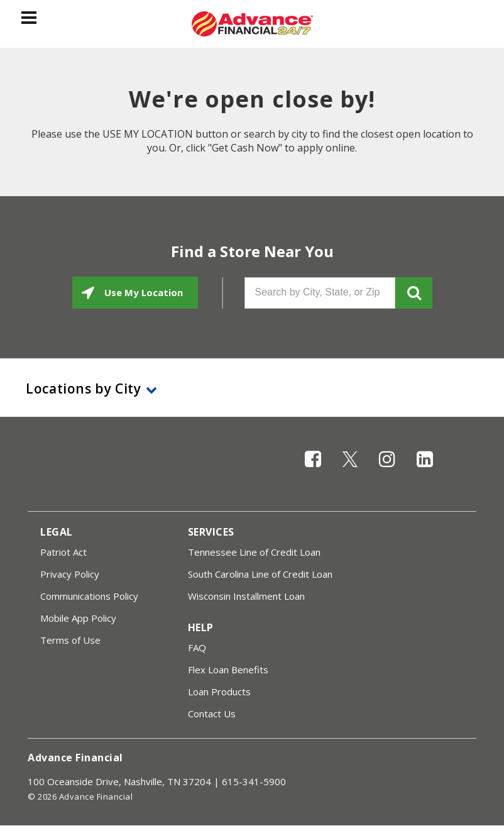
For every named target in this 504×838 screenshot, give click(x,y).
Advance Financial (75, 758)
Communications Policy (89, 596)
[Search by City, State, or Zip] (320, 293)
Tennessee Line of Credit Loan (254, 552)
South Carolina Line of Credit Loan (260, 574)
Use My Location (142, 292)
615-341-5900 (254, 781)
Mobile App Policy (78, 618)
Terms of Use (70, 640)
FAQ (197, 648)
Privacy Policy (70, 574)
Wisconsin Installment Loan (246, 596)
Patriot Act (63, 552)
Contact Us (212, 714)
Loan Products (219, 692)
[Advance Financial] (252, 24)
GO (414, 293)
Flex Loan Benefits (228, 670)
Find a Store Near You (252, 251)
